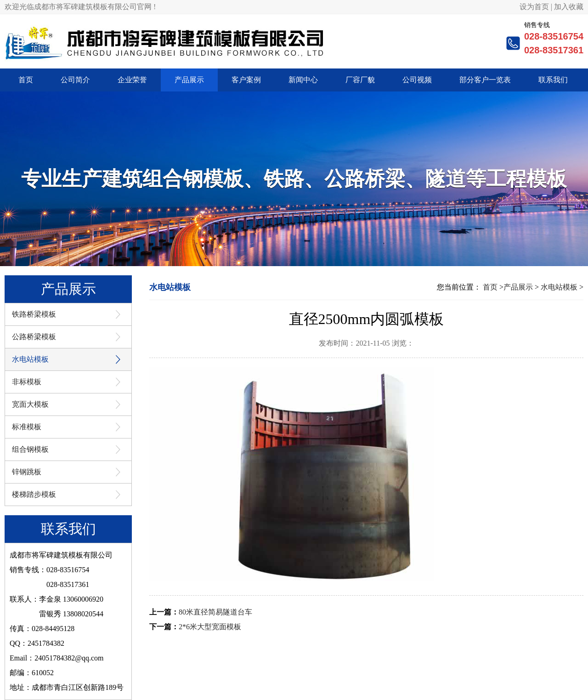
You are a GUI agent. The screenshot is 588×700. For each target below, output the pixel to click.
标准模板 (27, 427)
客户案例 (246, 80)
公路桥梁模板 (34, 337)
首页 (26, 80)
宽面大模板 (30, 404)
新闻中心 (303, 80)
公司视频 (417, 80)
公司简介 (75, 80)
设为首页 (534, 7)
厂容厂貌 (360, 80)
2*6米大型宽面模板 (210, 627)
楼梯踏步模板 (34, 494)
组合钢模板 (30, 449)
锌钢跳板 (27, 472)
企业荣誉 (132, 80)
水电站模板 (30, 359)
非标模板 (27, 382)
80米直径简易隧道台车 (215, 612)
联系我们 (553, 80)
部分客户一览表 (485, 80)
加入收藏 (569, 7)
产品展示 (189, 80)
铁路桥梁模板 (34, 314)
